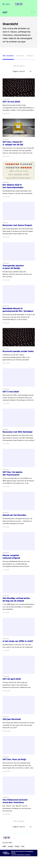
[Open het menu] (6, 4)
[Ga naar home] (19, 4)
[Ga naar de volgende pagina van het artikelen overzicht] (30, 71)
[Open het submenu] (34, 12)
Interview (20, 56)
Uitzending (31, 56)
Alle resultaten (8, 56)
